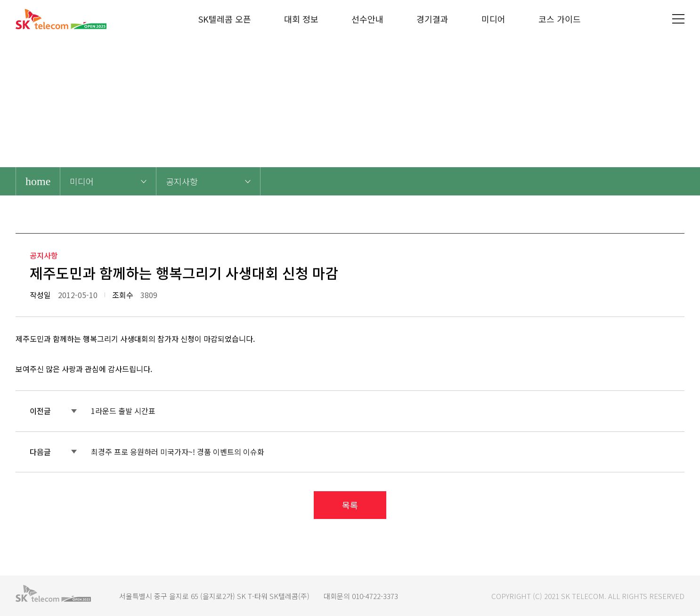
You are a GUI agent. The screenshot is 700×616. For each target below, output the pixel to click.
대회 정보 (301, 19)
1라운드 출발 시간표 (123, 411)
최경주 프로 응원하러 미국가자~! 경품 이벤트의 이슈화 (178, 452)
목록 (350, 505)
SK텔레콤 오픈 (225, 19)
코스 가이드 (560, 19)
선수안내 (367, 19)
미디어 (493, 19)
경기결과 (432, 19)
